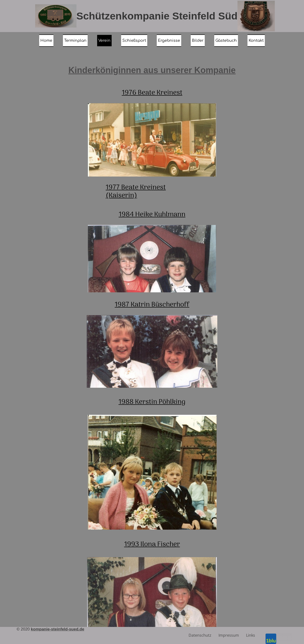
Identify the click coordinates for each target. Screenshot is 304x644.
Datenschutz (200, 635)
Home (46, 41)
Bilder (198, 41)
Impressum (229, 635)
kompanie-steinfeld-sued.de (58, 629)
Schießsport (134, 41)
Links (251, 635)
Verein (104, 41)
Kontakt (256, 41)
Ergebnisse (169, 41)
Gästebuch (226, 41)
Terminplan (75, 41)
